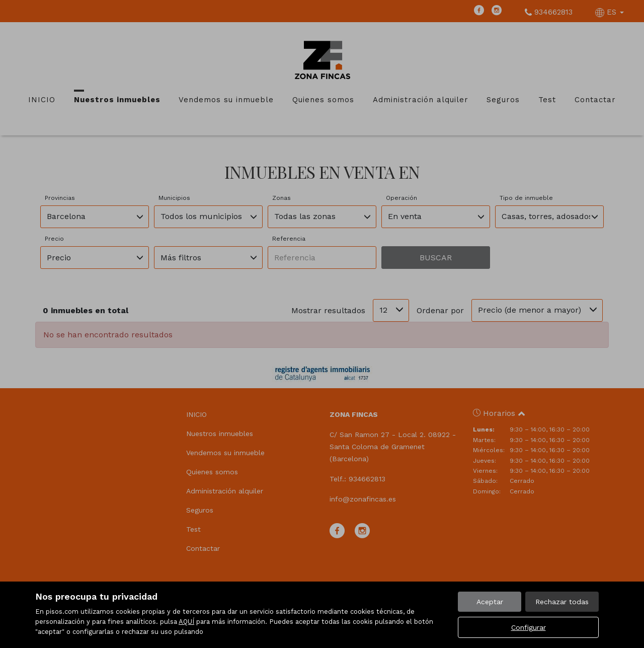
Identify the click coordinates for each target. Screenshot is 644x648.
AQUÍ (186, 622)
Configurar (529, 627)
